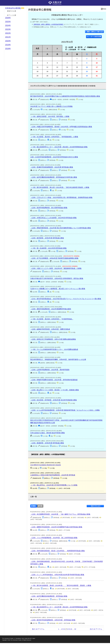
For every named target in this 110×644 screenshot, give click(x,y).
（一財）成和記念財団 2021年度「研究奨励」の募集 (50, 116)
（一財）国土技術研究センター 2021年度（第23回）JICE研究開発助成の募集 (59, 147)
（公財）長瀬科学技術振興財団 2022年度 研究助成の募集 (52, 167)
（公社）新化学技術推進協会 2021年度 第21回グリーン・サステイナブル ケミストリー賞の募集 (66, 299)
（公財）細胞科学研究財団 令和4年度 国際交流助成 (50, 329)
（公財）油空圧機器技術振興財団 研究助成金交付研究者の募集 (54, 177)
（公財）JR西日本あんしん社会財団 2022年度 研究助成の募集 (53, 218)
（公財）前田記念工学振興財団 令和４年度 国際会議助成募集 (53, 339)
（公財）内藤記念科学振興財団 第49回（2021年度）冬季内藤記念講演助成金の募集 (61, 127)
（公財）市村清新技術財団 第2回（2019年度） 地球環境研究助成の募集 (58, 551)
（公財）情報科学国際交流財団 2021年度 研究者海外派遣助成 (54, 380)
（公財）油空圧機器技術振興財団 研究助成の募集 (49, 596)
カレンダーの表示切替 (94, 37)
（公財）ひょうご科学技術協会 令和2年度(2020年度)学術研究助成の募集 (57, 575)
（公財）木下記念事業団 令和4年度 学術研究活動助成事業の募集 (54, 258)
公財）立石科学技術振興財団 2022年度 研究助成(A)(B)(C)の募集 (54, 157)
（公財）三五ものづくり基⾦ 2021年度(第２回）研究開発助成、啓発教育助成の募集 (61, 197)
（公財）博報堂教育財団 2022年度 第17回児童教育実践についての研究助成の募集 (61, 228)
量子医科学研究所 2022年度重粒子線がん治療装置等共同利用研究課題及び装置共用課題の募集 (65, 96)
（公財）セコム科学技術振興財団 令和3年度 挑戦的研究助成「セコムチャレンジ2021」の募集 (65, 410)
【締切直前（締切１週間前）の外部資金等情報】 (48, 24)
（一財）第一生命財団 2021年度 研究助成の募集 (48, 248)
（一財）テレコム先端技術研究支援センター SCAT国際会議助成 (54, 349)
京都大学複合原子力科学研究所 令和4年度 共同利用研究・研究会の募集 (57, 278)
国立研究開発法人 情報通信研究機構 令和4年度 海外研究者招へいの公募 (58, 359)
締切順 (40, 506)
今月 (37, 48)
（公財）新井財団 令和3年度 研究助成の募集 (47, 238)
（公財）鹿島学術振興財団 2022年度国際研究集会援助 (51, 309)
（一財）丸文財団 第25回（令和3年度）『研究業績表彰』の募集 (54, 137)
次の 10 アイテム (96, 629)
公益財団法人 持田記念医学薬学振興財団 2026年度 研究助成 (53, 475)
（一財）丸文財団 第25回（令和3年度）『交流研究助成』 (52, 319)
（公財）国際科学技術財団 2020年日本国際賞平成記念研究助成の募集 (56, 527)
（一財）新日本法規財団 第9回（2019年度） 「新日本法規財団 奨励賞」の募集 (61, 585)
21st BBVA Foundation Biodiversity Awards (46, 465)
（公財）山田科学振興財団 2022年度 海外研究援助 (50, 370)
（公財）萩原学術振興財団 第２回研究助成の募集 (49, 208)
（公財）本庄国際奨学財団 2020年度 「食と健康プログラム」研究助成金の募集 (60, 514)
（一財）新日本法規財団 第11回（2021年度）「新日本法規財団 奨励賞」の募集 (60, 187)
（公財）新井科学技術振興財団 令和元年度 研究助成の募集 (53, 620)
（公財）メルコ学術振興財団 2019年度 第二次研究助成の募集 (54, 538)
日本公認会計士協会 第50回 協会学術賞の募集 (48, 433)
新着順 (33, 506)
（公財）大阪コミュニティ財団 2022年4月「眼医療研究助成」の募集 (56, 268)
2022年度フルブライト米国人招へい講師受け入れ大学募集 (51, 106)
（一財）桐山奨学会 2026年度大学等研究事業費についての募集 (54, 485)
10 (71, 629)
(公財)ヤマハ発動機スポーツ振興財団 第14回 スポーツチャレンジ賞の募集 (58, 289)
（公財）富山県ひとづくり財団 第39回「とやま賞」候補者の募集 (55, 390)
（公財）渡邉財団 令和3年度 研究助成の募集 (47, 443)
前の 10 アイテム (38, 629)
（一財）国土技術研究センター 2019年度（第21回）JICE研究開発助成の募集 (59, 607)
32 (75, 629)
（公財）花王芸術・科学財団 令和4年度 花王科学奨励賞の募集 (54, 400)
